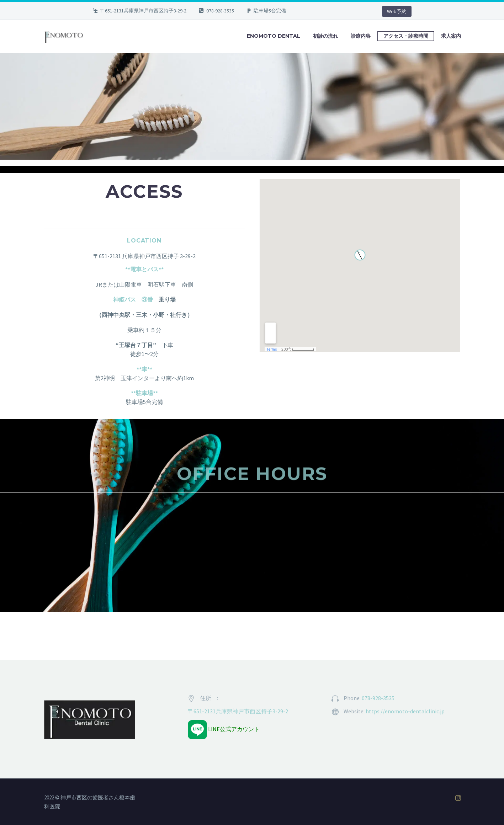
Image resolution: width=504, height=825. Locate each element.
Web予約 (397, 11)
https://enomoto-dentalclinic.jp (405, 711)
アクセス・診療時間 (406, 36)
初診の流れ (325, 36)
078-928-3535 (220, 11)
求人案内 (451, 36)
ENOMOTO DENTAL (274, 36)
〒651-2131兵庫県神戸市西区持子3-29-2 (238, 711)
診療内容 (361, 36)
